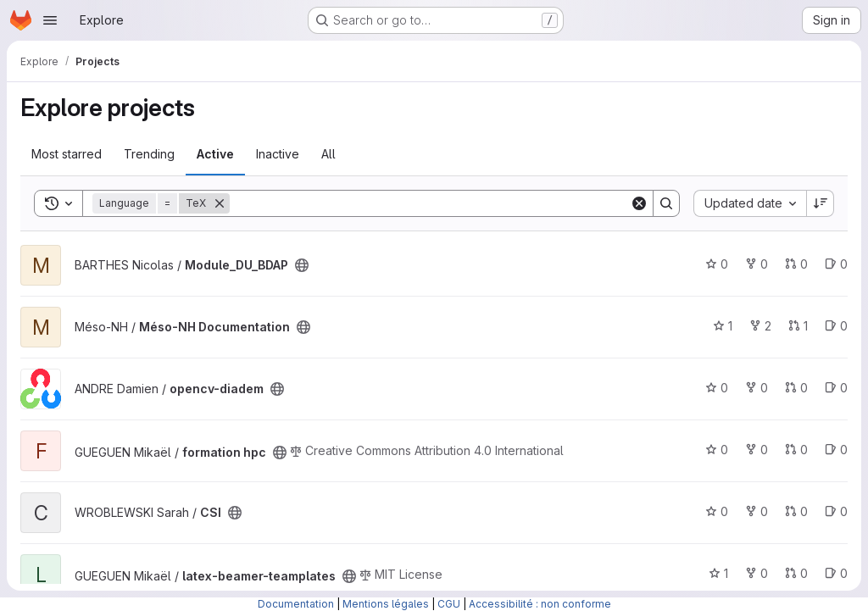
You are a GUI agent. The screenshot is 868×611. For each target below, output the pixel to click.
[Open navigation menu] (50, 20)
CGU (449, 604)
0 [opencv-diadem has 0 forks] (757, 388)
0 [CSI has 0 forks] (757, 511)
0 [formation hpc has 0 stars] (717, 450)
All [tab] (328, 154)
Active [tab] (215, 154)
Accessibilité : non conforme (540, 604)
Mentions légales (386, 604)
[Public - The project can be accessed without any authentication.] (302, 265)
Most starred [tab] (67, 154)
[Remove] (220, 203)
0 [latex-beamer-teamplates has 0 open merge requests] (796, 573)
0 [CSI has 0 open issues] (836, 511)
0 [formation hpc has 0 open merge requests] (796, 450)
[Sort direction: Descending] (821, 203)
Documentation (296, 604)
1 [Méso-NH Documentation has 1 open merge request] (798, 326)
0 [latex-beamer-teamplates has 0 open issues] (836, 573)
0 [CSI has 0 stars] (717, 511)
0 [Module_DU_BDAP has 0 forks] (757, 264)
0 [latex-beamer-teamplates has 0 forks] (757, 573)
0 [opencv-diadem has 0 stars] (717, 388)
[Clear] (639, 203)
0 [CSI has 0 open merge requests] (796, 511)
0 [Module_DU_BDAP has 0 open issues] (836, 264)
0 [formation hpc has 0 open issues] (836, 450)
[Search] (430, 203)
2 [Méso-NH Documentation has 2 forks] (760, 326)
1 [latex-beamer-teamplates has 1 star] (718, 573)
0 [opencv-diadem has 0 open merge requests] (796, 388)
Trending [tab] (149, 154)
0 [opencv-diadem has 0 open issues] (836, 388)
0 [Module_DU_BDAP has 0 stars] (717, 264)
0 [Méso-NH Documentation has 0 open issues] (836, 326)
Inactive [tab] (278, 154)
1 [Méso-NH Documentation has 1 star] (723, 326)
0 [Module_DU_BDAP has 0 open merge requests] (796, 264)
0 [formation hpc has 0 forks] (757, 450)
